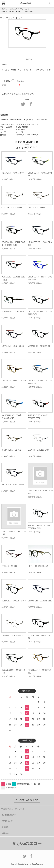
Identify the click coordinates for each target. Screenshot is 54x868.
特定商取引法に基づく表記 (13, 809)
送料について (7, 821)
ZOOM (29, 59)
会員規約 (5, 827)
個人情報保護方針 (9, 815)
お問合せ (5, 833)
